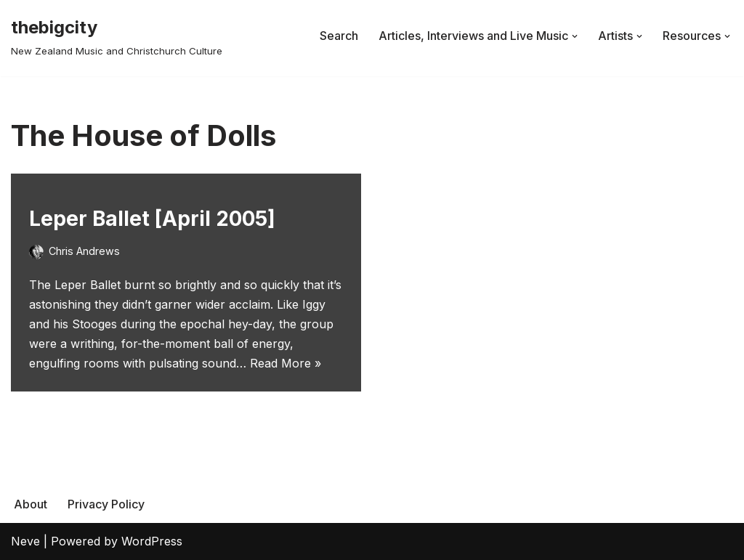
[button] (575, 36)
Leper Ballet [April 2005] (152, 219)
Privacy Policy (106, 504)
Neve (25, 541)
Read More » (286, 363)
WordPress (152, 541)
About (31, 504)
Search (339, 36)
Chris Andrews (84, 251)
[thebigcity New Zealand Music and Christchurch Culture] (117, 36)
